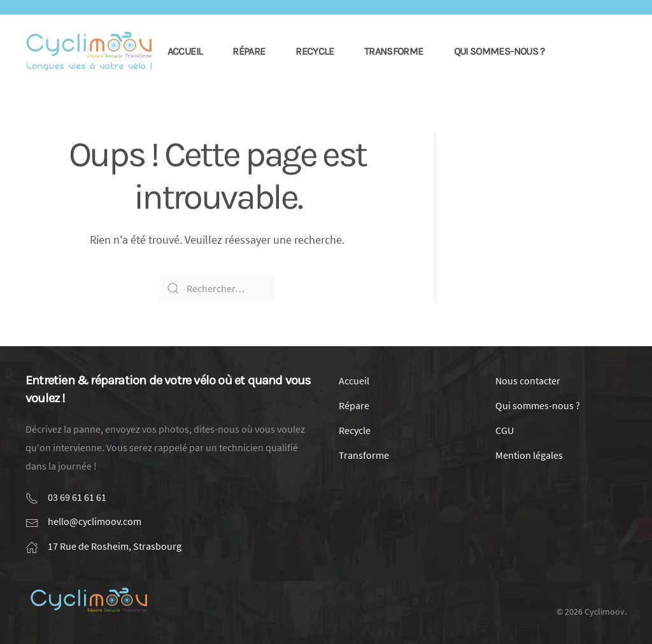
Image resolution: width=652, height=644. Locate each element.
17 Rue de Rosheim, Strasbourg (115, 546)
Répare (249, 51)
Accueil (185, 51)
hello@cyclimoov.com (95, 521)
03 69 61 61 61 (77, 497)
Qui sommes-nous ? (500, 51)
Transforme (394, 51)
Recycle (315, 51)
